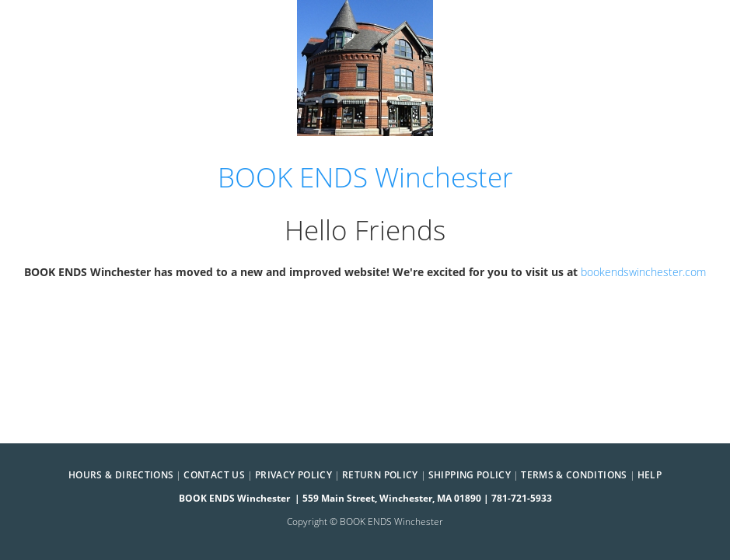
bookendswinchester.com (643, 272)
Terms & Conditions (574, 475)
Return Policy (380, 475)
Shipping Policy (470, 475)
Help (650, 475)
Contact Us (214, 475)
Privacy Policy (293, 475)
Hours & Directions (121, 475)
